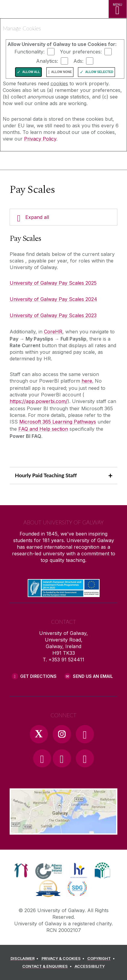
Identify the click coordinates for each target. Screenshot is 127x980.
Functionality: (29, 52)
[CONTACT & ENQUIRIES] (48, 966)
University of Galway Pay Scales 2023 (53, 315)
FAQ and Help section (43, 429)
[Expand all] (63, 217)
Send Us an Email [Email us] (93, 676)
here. (87, 381)
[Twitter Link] (39, 734)
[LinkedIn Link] (62, 758)
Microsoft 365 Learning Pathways (58, 422)
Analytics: (47, 61)
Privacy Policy (40, 139)
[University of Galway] (32, 162)
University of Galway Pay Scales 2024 (53, 299)
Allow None (61, 72)
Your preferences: (81, 52)
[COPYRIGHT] (102, 959)
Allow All (31, 72)
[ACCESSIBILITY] (90, 966)
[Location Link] (63, 830)
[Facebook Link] (85, 734)
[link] (21, 870)
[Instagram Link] (62, 734)
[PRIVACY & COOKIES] (64, 959)
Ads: (78, 61)
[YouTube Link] (42, 758)
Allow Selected (99, 72)
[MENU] (118, 9)
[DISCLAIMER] (25, 959)
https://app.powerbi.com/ (39, 401)
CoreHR (53, 332)
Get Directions (38, 676)
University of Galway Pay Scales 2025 (53, 283)
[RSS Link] (85, 758)
